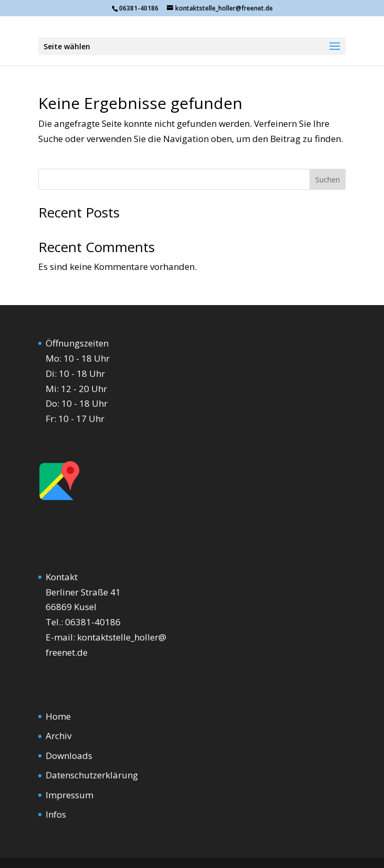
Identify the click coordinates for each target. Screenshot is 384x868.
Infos (56, 814)
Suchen (328, 180)
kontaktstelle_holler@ (122, 637)
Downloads (69, 756)
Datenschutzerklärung (92, 775)
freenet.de (67, 652)
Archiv (58, 736)
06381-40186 (93, 622)
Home (58, 716)
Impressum (70, 795)
